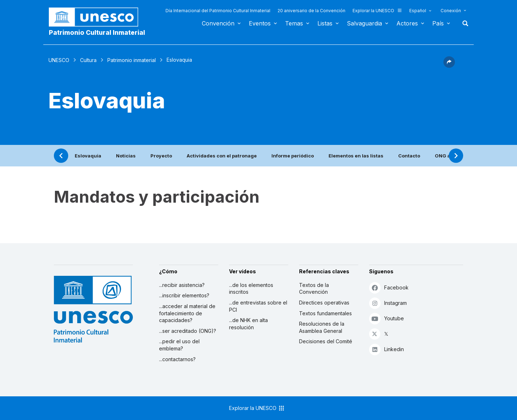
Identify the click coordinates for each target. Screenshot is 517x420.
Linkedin (386, 349)
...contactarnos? (177, 359)
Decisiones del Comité (326, 341)
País (438, 23)
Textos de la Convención (314, 289)
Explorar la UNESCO (377, 11)
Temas (294, 23)
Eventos (260, 23)
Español (418, 11)
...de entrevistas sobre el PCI (258, 306)
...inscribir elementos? (184, 295)
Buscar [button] (463, 23)
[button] (449, 66)
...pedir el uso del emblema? (179, 345)
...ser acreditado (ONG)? (188, 331)
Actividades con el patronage (222, 156)
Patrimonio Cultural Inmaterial (97, 32)
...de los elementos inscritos (251, 289)
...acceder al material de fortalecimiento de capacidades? (187, 313)
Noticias (126, 156)
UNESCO (59, 60)
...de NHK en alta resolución (248, 324)
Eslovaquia (88, 156)
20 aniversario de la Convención (311, 11)
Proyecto (161, 156)
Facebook (389, 287)
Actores (407, 23)
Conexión (451, 11)
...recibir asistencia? (182, 285)
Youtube (386, 318)
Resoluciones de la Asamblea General (322, 327)
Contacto (409, 156)
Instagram (388, 303)
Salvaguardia (364, 23)
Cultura (88, 60)
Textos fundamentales (325, 313)
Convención (218, 23)
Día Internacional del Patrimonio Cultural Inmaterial (218, 11)
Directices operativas (324, 303)
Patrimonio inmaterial (132, 60)
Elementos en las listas (356, 156)
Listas (325, 23)
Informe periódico (293, 156)
